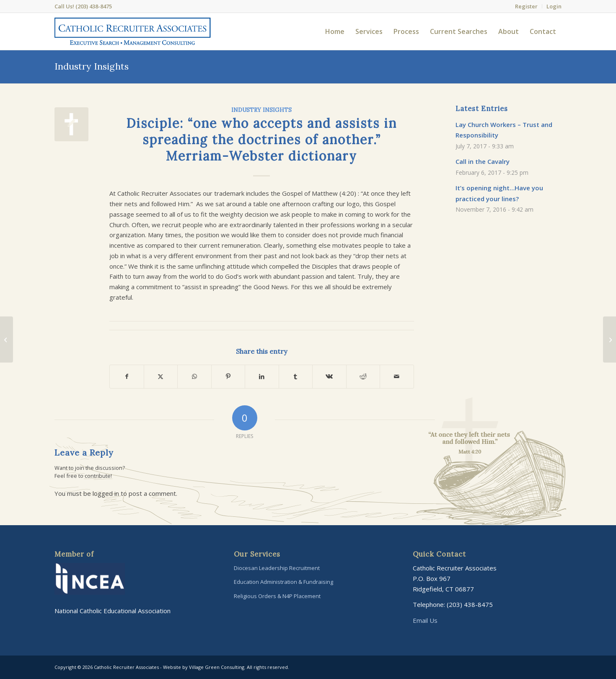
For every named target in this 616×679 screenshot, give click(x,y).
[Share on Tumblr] (296, 377)
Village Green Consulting (217, 667)
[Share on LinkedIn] (262, 377)
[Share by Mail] (397, 377)
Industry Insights (92, 66)
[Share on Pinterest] (228, 377)
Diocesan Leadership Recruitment (277, 568)
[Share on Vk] (329, 377)
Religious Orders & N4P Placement (277, 596)
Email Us (425, 620)
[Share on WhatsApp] (194, 377)
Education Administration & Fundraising (283, 582)
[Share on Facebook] (127, 377)
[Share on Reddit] (363, 377)
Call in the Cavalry (483, 161)
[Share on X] (161, 377)
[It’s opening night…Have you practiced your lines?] (610, 339)
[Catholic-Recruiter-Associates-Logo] (133, 31)
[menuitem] (527, 6)
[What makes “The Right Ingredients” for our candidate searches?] (6, 339)
